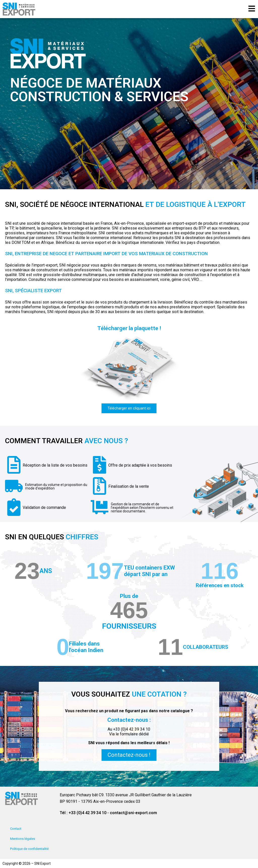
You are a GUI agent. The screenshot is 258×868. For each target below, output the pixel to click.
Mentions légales (23, 839)
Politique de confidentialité (29, 849)
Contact (16, 829)
